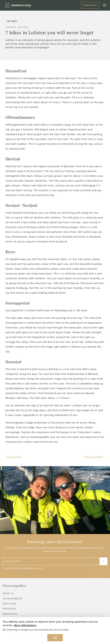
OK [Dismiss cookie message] (55, 638)
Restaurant (9, 608)
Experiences (10, 614)
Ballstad (23, 27)
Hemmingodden (14, 586)
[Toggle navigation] (105, 5)
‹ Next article (13, 457)
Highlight (11, 27)
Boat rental (9, 603)
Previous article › (94, 457)
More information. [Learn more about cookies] (25, 625)
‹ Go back (11, 21)
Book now (90, 5)
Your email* (12, 561)
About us (8, 593)
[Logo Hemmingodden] (18, 5)
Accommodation (12, 598)
